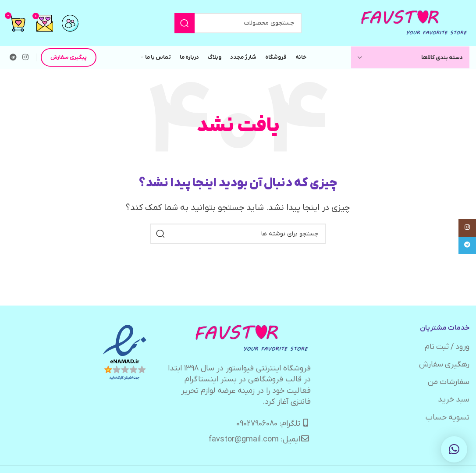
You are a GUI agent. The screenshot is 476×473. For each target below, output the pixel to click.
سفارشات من (448, 382)
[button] (454, 449)
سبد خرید (453, 400)
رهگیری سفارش (444, 365)
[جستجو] (238, 23)
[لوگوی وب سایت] (415, 23)
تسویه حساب (447, 418)
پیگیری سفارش (69, 57)
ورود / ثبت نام (446, 347)
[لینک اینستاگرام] (25, 57)
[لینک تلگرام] (13, 57)
